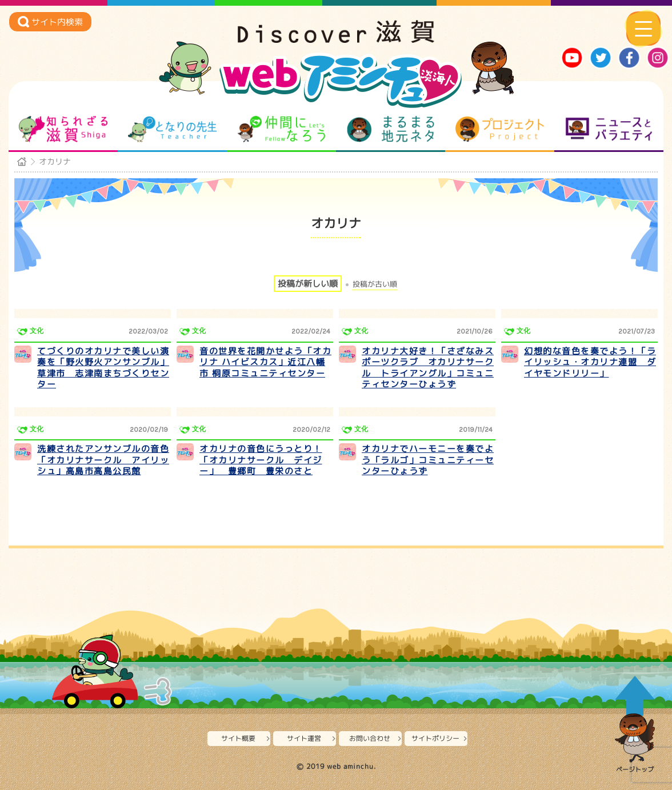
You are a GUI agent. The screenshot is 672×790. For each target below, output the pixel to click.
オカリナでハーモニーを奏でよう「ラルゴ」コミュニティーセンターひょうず (428, 460)
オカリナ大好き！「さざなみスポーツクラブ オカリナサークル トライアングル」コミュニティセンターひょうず (428, 368)
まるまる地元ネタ (391, 129)
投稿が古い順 (375, 284)
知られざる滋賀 (63, 129)
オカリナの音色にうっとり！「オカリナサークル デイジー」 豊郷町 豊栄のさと (261, 460)
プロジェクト (500, 129)
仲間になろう (281, 129)
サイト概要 (238, 738)
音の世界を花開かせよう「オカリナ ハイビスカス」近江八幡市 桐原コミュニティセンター (265, 362)
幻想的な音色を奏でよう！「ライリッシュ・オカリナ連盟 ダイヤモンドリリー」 (590, 362)
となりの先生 (172, 129)
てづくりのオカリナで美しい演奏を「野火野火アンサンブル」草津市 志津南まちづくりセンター (103, 368)
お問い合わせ (370, 738)
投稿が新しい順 (308, 284)
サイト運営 (304, 738)
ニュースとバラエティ (609, 129)
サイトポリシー (435, 738)
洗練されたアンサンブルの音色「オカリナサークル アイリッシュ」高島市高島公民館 (103, 460)
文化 (37, 331)
